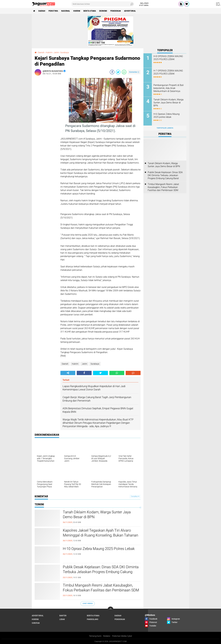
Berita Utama (90, 11)
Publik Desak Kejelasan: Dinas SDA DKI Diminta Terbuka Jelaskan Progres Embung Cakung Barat (101, 572)
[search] (103, 4)
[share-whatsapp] (124, 72)
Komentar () (134, 72)
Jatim (84, 364)
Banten (63, 616)
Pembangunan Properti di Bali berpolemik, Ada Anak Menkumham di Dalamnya (169, 88)
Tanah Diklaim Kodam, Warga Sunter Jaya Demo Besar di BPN (97, 514)
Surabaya (95, 364)
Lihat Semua (88, 603)
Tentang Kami (95, 636)
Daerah (42, 11)
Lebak (62, 619)
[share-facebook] (112, 72)
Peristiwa (53, 11)
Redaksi (107, 636)
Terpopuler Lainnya (165, 128)
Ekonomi (103, 11)
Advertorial (130, 11)
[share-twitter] (118, 72)
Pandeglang (93, 619)
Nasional (66, 11)
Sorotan (36, 623)
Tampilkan (135, 496)
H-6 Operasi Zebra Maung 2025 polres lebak (166, 116)
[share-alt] (68, 373)
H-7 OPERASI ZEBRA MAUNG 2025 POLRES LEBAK (168, 72)
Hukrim (77, 11)
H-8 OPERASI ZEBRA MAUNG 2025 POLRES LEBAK (168, 58)
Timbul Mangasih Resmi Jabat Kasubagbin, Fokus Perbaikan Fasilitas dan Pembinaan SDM (101, 588)
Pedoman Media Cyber (122, 636)
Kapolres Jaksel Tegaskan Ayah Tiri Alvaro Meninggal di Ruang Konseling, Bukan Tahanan (100, 533)
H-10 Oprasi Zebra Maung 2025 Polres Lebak (99, 549)
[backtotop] (110, 609)
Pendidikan (116, 11)
